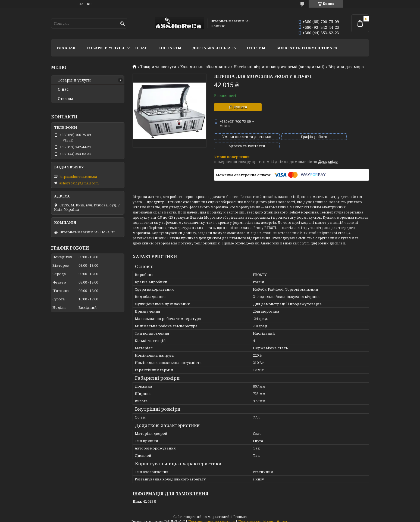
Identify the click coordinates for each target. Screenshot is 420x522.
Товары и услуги (105, 48)
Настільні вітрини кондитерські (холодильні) (279, 67)
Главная (66, 48)
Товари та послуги (158, 67)
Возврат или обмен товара (307, 48)
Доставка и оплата (214, 48)
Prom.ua (240, 512)
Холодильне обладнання (205, 67)
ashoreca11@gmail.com (79, 183)
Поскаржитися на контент (211, 517)
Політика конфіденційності (264, 517)
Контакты (170, 48)
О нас (141, 48)
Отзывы (256, 48)
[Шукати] (122, 24)
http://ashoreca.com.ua (78, 177)
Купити (240, 107)
